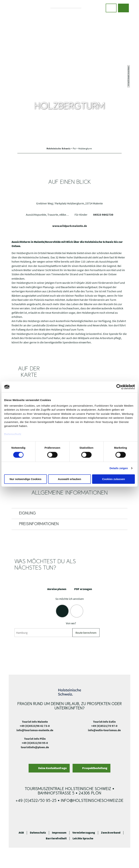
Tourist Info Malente (35, 722)
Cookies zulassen (113, 479)
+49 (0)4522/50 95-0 (35, 743)
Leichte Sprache (83, 838)
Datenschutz (38, 833)
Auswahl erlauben (69, 479)
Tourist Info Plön (35, 739)
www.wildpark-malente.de (70, 226)
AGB (21, 833)
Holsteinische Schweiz (59, 148)
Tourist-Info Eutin (104, 722)
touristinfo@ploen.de (35, 747)
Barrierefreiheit (56, 838)
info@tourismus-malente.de (35, 730)
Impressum (59, 833)
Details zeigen (119, 468)
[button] (111, 8)
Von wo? (71, 623)
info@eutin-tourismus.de (104, 730)
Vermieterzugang (84, 833)
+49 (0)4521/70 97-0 (104, 726)
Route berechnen (86, 633)
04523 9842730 (103, 215)
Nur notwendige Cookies (26, 479)
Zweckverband (111, 833)
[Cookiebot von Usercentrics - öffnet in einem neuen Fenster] (119, 387)
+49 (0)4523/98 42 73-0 (35, 726)
